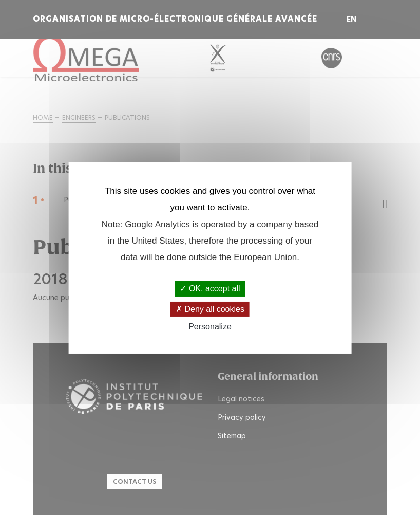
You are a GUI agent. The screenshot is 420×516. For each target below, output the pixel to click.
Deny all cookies (210, 309)
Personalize (210, 327)
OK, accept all (210, 289)
